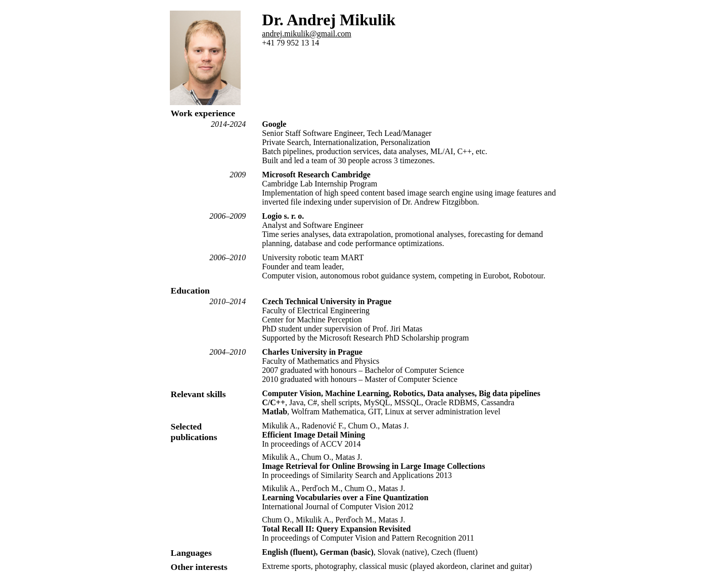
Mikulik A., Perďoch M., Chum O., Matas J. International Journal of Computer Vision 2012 (345, 497)
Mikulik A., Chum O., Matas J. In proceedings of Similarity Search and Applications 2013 (373, 466)
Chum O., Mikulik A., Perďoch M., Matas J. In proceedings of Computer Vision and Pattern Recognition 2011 (368, 529)
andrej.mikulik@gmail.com (306, 34)
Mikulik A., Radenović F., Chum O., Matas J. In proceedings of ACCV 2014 (335, 435)
